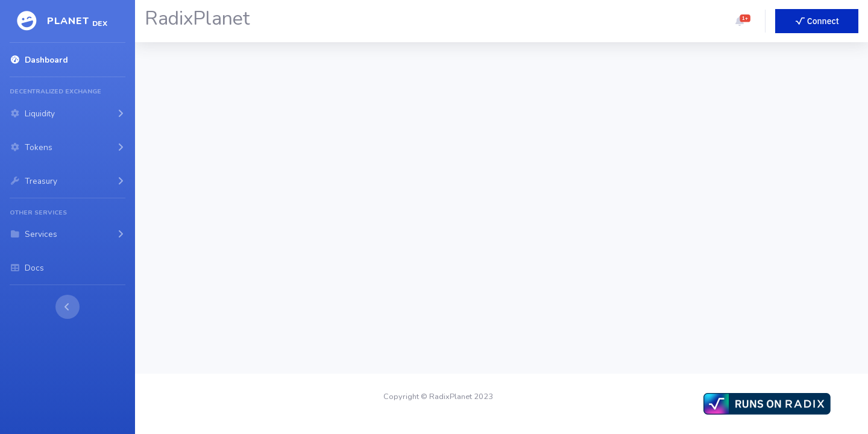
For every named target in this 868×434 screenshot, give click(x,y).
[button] (740, 21)
